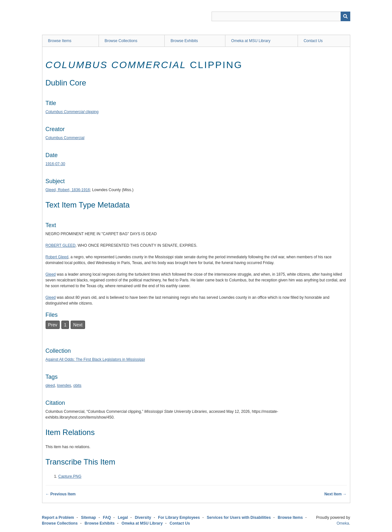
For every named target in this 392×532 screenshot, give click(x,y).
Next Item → (335, 494)
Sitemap (88, 518)
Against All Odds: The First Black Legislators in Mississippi (95, 359)
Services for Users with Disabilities (239, 518)
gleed (50, 386)
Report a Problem (58, 518)
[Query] (281, 16)
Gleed (51, 274)
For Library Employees (179, 518)
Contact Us (313, 41)
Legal (123, 518)
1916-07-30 (55, 164)
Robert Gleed (57, 257)
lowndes (64, 386)
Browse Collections (121, 41)
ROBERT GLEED (61, 245)
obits (77, 386)
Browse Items (60, 41)
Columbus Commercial (65, 138)
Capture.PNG (70, 476)
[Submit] (345, 16)
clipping (72, 112)
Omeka (343, 523)
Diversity (143, 518)
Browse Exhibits (184, 41)
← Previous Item (61, 494)
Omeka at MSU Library (251, 41)
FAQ (107, 518)
